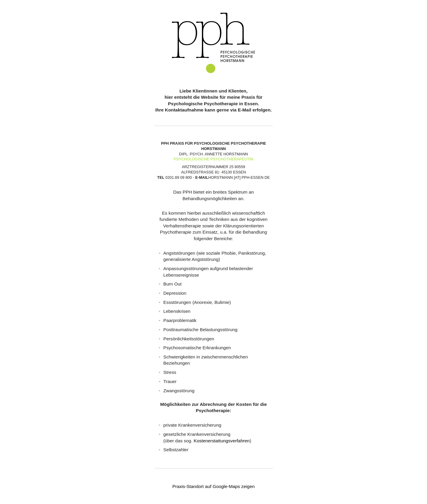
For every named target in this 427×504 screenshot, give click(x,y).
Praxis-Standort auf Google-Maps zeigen (213, 486)
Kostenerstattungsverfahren (222, 441)
